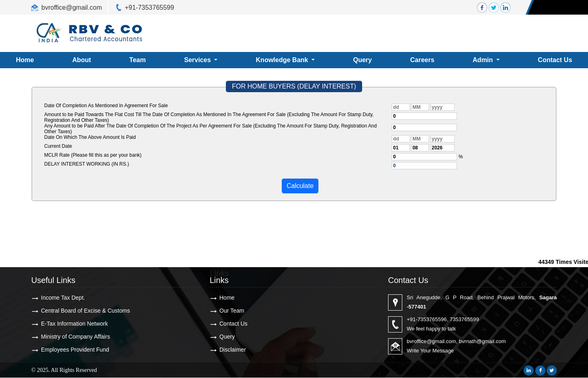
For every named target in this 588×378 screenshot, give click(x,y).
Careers (422, 60)
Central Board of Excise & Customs (85, 311)
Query (363, 60)
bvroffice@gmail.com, (432, 341)
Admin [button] (484, 60)
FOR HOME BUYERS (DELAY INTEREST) (294, 86)
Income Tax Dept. (63, 298)
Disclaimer (233, 350)
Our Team (232, 311)
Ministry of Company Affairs (75, 337)
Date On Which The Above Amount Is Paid (90, 137)
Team (138, 60)
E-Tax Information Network (74, 324)
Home (227, 298)
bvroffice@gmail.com (72, 8)
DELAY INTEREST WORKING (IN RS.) (87, 164)
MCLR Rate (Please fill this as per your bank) (93, 155)
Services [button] (198, 60)
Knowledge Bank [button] (283, 60)
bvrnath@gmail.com (483, 341)
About (82, 60)
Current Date (58, 146)
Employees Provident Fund (75, 350)
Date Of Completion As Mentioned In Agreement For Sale (106, 106)
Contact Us (233, 324)
